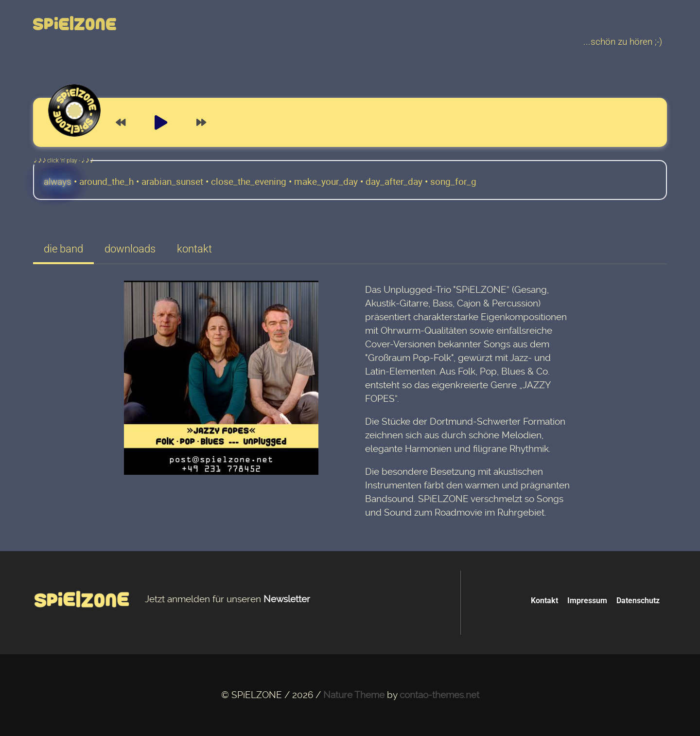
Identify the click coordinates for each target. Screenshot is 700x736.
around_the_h (106, 181)
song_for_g (453, 181)
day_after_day (394, 181)
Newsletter (287, 599)
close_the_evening (249, 181)
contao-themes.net (439, 695)
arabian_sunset (172, 181)
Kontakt (544, 601)
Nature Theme (354, 695)
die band (63, 249)
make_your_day (326, 181)
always (58, 182)
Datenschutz (638, 601)
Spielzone (75, 25)
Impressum (587, 601)
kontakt (194, 249)
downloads (130, 249)
